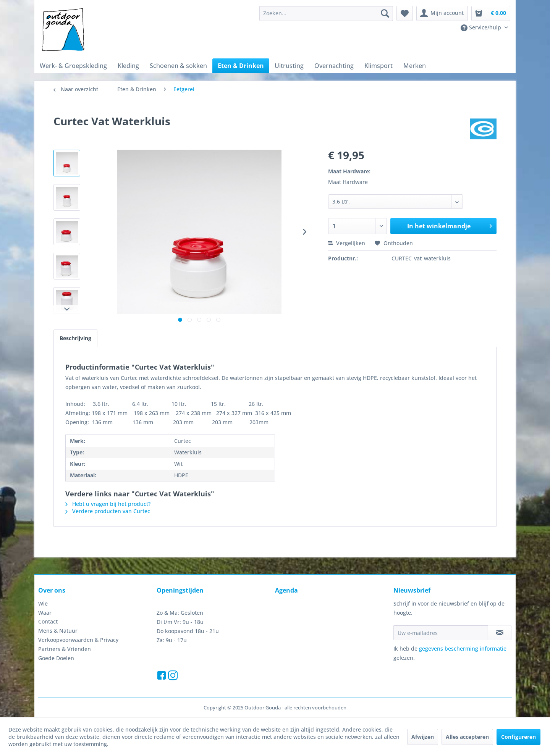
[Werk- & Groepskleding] (73, 66)
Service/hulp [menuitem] (482, 27)
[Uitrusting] (289, 66)
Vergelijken (347, 243)
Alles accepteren (467, 737)
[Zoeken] (385, 13)
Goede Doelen (56, 658)
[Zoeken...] (326, 13)
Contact (48, 621)
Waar (45, 613)
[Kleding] (128, 66)
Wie (43, 603)
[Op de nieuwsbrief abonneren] (500, 633)
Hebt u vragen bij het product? (108, 504)
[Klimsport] (379, 66)
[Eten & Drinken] (241, 66)
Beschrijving (75, 338)
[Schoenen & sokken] (178, 66)
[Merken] (415, 66)
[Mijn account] (442, 13)
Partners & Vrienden (65, 649)
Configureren (518, 737)
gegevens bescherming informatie (463, 649)
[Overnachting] (334, 66)
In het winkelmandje (450, 225)
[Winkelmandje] (491, 13)
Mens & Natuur (58, 631)
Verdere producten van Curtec (108, 511)
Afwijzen (423, 737)
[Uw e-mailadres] (441, 633)
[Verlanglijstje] (405, 13)
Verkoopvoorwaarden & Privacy (78, 640)
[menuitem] (326, 13)
